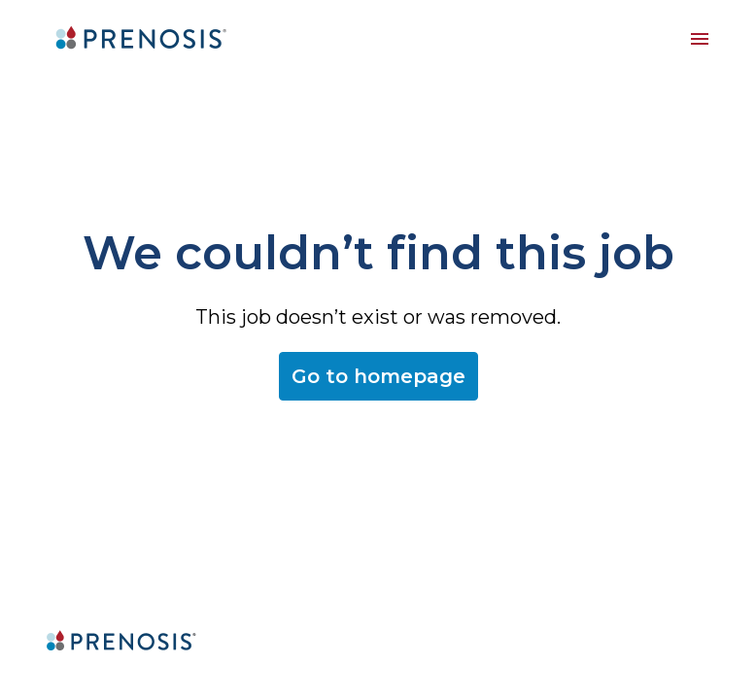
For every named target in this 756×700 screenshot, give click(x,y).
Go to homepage (378, 376)
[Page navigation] (700, 39)
